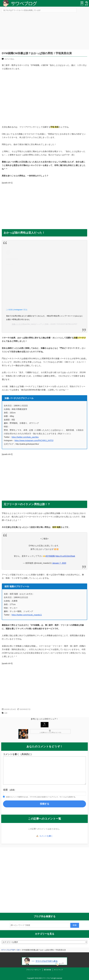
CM (6, 713)
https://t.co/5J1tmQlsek (65, 556)
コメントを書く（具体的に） (18, 754)
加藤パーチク (17, 324)
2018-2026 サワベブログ (43, 978)
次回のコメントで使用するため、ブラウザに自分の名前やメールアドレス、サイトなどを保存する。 (41, 797)
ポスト (45, 724)
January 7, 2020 (59, 563)
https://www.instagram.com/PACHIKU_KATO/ (34, 440)
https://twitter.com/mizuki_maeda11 (27, 615)
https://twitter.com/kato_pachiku (25, 437)
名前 (10, 790)
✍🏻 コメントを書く (44, 836)
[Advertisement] (44, 32)
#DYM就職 (50, 556)
